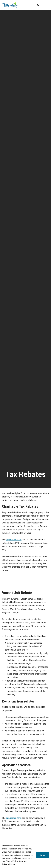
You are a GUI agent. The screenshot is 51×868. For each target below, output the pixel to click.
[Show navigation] (46, 5)
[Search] (38, 5)
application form (14, 540)
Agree (42, 855)
